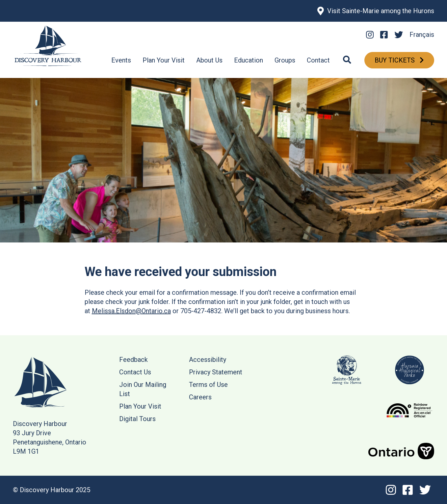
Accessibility (208, 360)
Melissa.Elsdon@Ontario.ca (131, 311)
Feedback (133, 360)
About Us (209, 60)
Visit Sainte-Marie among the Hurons (381, 11)
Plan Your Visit (164, 60)
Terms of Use (208, 385)
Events (121, 60)
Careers (200, 397)
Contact (318, 60)
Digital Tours (137, 419)
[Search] (347, 60)
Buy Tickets (395, 60)
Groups (285, 60)
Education (249, 60)
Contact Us (135, 372)
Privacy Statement (216, 372)
